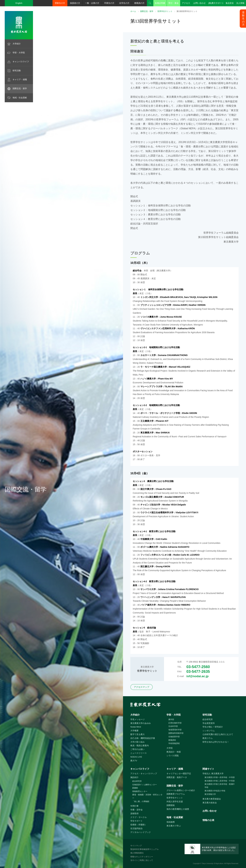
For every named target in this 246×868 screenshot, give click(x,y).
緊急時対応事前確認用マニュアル (145, 849)
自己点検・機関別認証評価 (143, 738)
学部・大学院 (19, 53)
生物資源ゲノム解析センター (145, 785)
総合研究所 (208, 719)
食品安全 (230, 3)
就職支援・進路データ (177, 777)
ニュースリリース (139, 753)
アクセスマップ (142, 687)
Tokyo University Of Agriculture (213, 864)
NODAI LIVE (136, 757)
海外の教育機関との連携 (178, 809)
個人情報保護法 (137, 853)
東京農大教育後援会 (212, 799)
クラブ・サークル (139, 817)
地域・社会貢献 (20, 98)
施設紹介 (134, 777)
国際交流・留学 (20, 88)
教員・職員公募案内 (140, 746)
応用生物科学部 (175, 723)
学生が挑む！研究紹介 (213, 727)
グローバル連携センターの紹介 (181, 790)
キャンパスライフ (21, 62)
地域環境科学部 (175, 730)
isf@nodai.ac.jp (197, 676)
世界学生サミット (165, 11)
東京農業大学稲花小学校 (215, 791)
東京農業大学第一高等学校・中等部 (220, 777)
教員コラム (208, 738)
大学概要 (134, 731)
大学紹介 (17, 44)
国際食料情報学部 (176, 733)
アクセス (186, 3)
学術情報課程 (174, 743)
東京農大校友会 (210, 803)
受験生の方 (60, 3)
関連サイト (208, 769)
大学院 (170, 748)
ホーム (133, 11)
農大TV (134, 761)
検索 (150, 3)
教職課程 (172, 740)
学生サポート (137, 821)
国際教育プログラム (176, 794)
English (19, 3)
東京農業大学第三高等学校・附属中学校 (220, 786)
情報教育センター (140, 791)
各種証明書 (160, 3)
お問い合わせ (200, 3)
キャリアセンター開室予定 (179, 774)
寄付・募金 (174, 3)
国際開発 (171, 805)
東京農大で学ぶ (174, 826)
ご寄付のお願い (138, 749)
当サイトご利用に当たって (142, 860)
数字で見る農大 (138, 734)
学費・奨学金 (137, 810)
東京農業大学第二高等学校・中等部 (220, 781)
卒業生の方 (109, 3)
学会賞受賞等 (209, 723)
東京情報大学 (210, 794)
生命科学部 (173, 726)
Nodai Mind (136, 727)
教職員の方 (139, 3)
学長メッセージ (138, 719)
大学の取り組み (138, 742)
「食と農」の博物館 (141, 801)
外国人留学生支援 (175, 802)
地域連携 (171, 822)
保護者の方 (75, 3)
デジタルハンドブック (141, 832)
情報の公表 (208, 820)
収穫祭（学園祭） (139, 825)
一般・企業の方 (92, 3)
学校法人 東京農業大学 (213, 774)
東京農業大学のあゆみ (141, 723)
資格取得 (134, 813)
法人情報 (240, 3)
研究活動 (17, 71)
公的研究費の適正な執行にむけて (218, 734)
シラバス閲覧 (173, 756)
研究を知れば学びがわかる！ (216, 742)
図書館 (135, 788)
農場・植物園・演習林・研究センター (147, 796)
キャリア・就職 (20, 80)
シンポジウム (209, 731)
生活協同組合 (137, 828)
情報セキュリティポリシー (142, 857)
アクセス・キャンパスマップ (144, 774)
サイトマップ (136, 846)
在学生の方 (124, 3)
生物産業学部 (174, 737)
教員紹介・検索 (174, 752)
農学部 (171, 720)
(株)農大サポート (216, 3)
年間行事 (134, 806)
